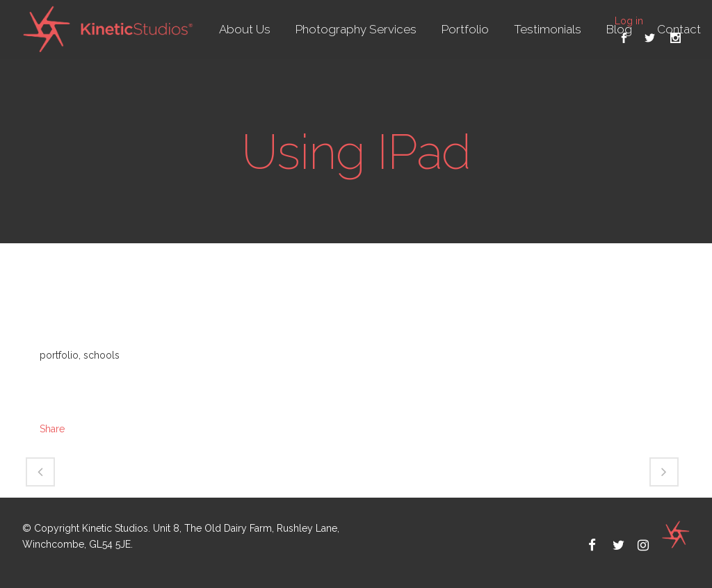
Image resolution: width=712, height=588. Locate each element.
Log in (629, 21)
